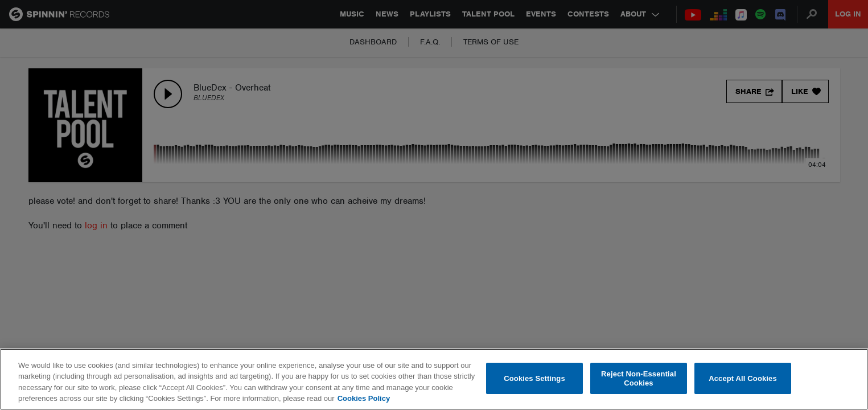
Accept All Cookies (743, 378)
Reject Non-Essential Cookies (639, 378)
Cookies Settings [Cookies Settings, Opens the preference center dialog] (534, 378)
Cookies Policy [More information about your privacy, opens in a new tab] (364, 398)
